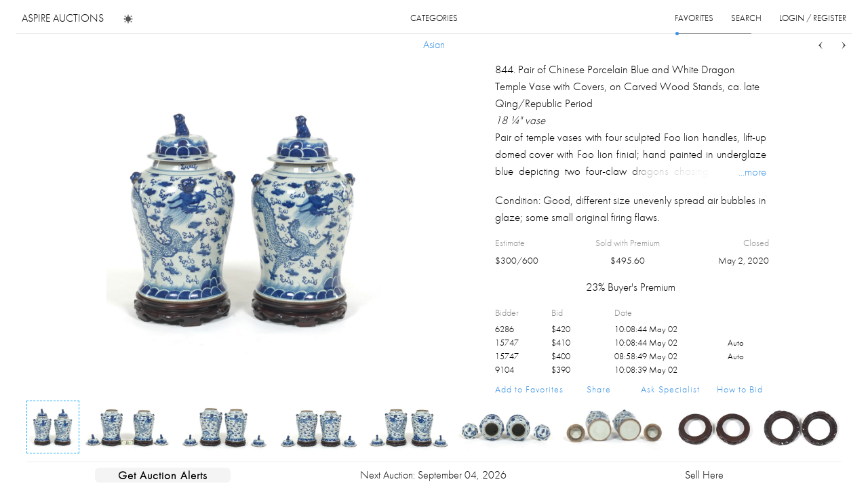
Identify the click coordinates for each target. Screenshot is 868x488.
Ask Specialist (670, 389)
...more (752, 171)
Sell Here (704, 475)
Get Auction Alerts (163, 475)
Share (599, 389)
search (746, 18)
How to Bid (740, 389)
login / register (813, 18)
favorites (694, 18)
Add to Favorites (529, 389)
